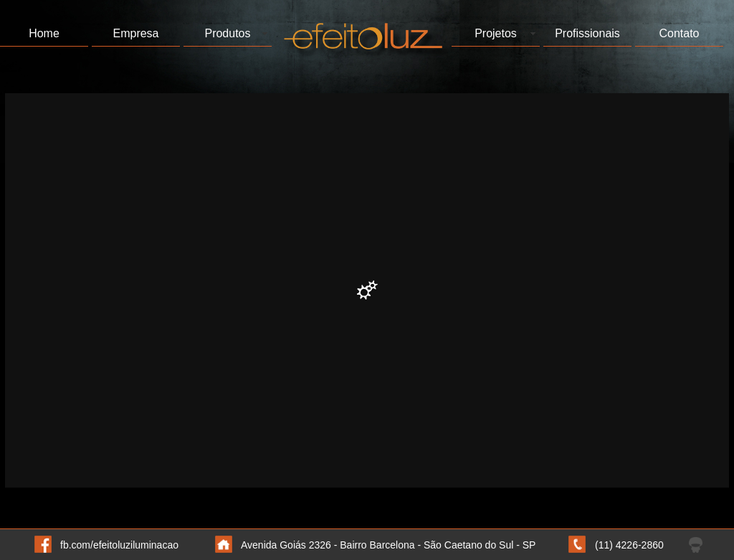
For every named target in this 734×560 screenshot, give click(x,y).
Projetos (496, 33)
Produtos (227, 33)
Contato (679, 33)
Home (44, 33)
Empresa (135, 33)
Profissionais (587, 33)
